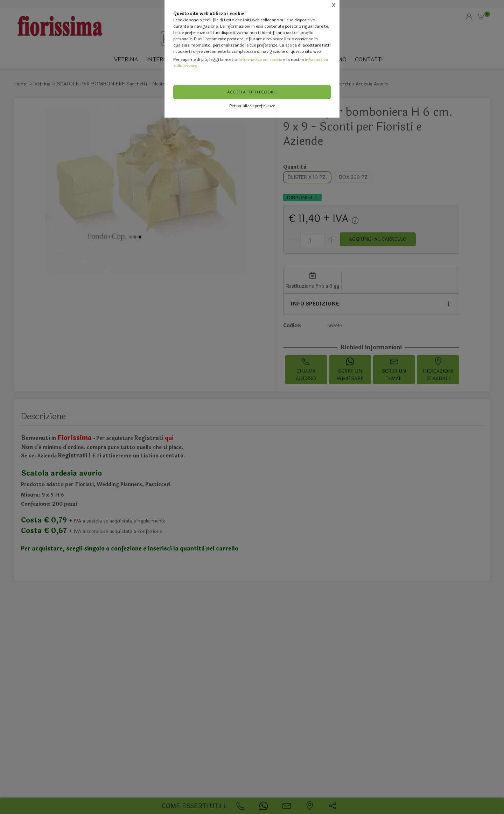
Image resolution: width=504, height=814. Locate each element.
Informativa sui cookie (260, 59)
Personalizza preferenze (252, 106)
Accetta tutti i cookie (252, 92)
